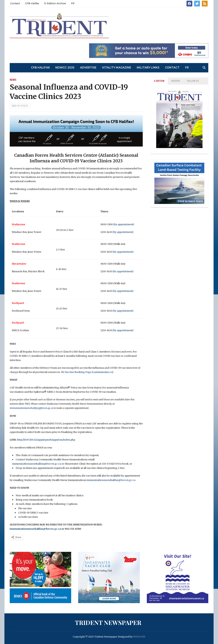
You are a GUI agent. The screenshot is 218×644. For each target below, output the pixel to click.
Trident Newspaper (108, 622)
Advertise (88, 68)
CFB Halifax (32, 3)
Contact (15, 3)
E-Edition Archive (55, 3)
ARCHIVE (176, 81)
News (13, 80)
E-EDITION (159, 81)
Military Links (148, 68)
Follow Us (193, 81)
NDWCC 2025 (65, 68)
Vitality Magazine (117, 68)
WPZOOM (139, 637)
